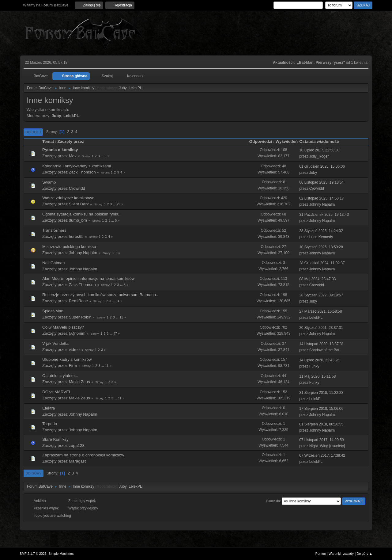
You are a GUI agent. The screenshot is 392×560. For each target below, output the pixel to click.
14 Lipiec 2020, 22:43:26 (319, 360)
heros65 (76, 236)
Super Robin (80, 317)
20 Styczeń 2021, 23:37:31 (321, 328)
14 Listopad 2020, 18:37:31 (321, 344)
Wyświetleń (287, 141)
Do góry (34, 473)
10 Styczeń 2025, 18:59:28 (321, 247)
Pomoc (321, 554)
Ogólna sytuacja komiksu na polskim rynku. (81, 214)
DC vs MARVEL (57, 392)
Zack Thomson (82, 172)
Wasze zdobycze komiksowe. (69, 198)
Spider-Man (53, 311)
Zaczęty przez (71, 141)
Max (73, 156)
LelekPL (135, 88)
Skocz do (273, 501)
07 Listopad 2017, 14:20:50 (321, 440)
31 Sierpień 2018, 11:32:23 (321, 393)
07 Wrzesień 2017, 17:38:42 (322, 455)
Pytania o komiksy (60, 150)
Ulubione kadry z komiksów (67, 359)
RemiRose (78, 301)
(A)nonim (77, 333)
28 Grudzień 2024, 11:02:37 (322, 263)
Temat (48, 141)
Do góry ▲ (365, 554)
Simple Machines (61, 554)
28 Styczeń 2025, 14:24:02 (321, 231)
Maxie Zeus (79, 382)
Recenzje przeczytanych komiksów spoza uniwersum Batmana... (101, 295)
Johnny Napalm (322, 204)
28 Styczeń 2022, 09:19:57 (321, 295)
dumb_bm (78, 220)
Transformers (54, 230)
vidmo (74, 350)
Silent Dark (79, 204)
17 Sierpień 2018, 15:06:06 (321, 409)
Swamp (49, 182)
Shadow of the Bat (324, 350)
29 (119, 204)
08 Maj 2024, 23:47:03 (317, 279)
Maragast (77, 461)
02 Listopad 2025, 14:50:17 (321, 198)
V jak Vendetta (55, 343)
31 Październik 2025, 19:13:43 (324, 215)
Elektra (49, 408)
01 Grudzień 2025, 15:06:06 (322, 166)
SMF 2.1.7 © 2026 (33, 554)
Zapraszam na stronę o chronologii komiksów (83, 455)
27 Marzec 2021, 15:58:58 (320, 311)
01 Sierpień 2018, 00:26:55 (321, 424)
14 (118, 301)
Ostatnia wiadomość (322, 141)
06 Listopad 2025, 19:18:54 (321, 182)
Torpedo (50, 424)
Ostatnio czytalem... (60, 376)
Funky (314, 366)
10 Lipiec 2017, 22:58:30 (319, 150)
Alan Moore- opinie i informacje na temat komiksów (89, 278)
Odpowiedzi (261, 141)
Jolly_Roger (319, 156)
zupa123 (77, 446)
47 (115, 334)
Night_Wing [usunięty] (327, 446)
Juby (123, 88)
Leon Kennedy (321, 237)
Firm (73, 366)
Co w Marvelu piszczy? (63, 327)
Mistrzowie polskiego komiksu (69, 247)
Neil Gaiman (53, 263)
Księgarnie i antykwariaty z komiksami (77, 166)
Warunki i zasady (341, 554)
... (102, 156)
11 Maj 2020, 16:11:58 (317, 376)
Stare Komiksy (55, 439)
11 (121, 317)
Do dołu (33, 132)
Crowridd (77, 188)
